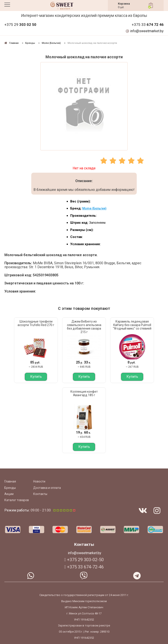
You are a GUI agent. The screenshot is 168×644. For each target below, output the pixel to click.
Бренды (10, 488)
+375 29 (20, 25)
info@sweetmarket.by (147, 31)
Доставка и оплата (47, 488)
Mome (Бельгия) (94, 208)
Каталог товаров (17, 500)
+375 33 (148, 25)
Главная (10, 481)
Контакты (40, 494)
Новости (39, 481)
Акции (9, 494)
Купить (36, 377)
